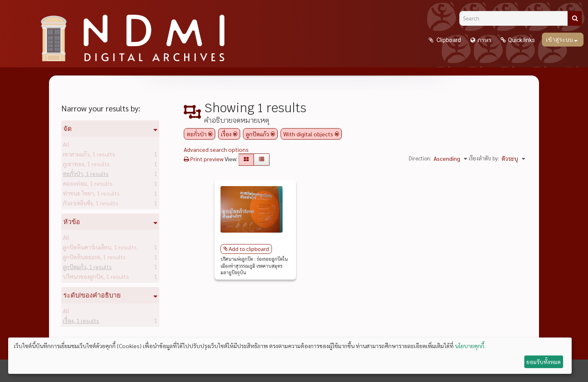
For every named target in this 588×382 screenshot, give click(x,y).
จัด (68, 129)
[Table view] (262, 160)
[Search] (517, 18)
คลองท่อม (88, 185)
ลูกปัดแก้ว (87, 268)
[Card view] (246, 160)
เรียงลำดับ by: (484, 158)
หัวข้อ (72, 222)
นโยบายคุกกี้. (470, 346)
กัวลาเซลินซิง (91, 204)
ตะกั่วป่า (86, 175)
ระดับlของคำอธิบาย (92, 295)
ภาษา (484, 40)
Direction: (420, 158)
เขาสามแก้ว (89, 155)
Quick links (521, 40)
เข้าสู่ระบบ (560, 40)
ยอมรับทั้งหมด (543, 362)
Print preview (204, 159)
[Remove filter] (210, 134)
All (66, 146)
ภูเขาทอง (86, 165)
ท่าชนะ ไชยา (91, 195)
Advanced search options (216, 149)
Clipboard (448, 40)
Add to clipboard (249, 249)
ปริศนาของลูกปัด (96, 278)
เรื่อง (81, 322)
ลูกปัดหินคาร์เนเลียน (100, 249)
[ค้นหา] (575, 18)
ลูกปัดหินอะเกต (94, 258)
